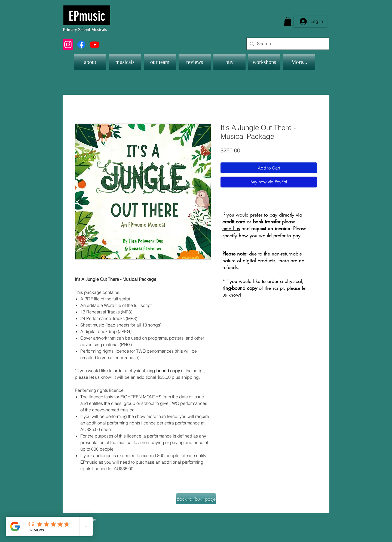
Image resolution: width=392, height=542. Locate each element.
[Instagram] (68, 44)
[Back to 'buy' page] (196, 499)
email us (231, 228)
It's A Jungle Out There (97, 279)
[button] (288, 21)
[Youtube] (95, 44)
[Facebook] (81, 44)
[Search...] (287, 44)
